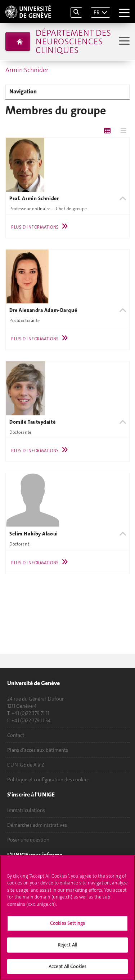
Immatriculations (26, 810)
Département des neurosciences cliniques (73, 41)
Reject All (67, 947)
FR (97, 12)
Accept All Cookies (67, 969)
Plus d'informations (41, 227)
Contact (16, 735)
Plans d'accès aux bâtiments (38, 750)
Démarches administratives (37, 825)
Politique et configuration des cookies (48, 780)
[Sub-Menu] (123, 42)
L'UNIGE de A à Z (26, 765)
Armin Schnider (27, 70)
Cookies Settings (67, 925)
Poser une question (28, 840)
